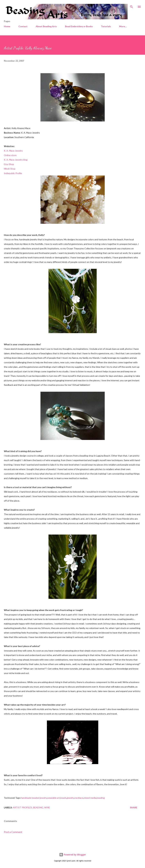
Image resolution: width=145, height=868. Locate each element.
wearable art (54, 798)
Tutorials (106, 26)
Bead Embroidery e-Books (79, 26)
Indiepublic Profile (13, 173)
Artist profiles (22, 807)
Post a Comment (13, 832)
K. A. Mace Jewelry (13, 151)
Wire (47, 807)
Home (7, 26)
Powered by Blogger (73, 855)
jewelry (70, 798)
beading (101, 798)
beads (63, 798)
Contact (23, 26)
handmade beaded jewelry (34, 798)
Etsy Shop (9, 164)
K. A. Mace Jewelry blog (16, 160)
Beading (38, 807)
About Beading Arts (46, 26)
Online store (10, 155)
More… (123, 26)
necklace (79, 798)
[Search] (132, 6)
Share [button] (134, 807)
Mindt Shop (10, 169)
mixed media (90, 798)
